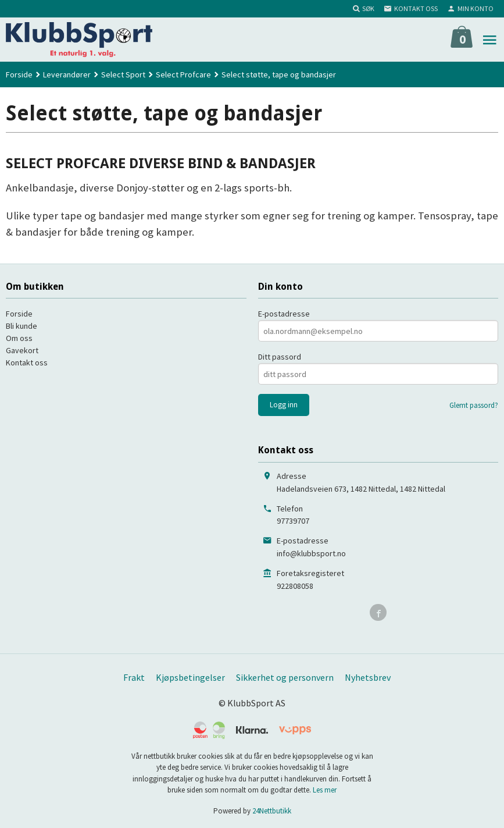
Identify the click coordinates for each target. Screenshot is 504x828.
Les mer (325, 790)
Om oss (19, 338)
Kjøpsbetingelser (190, 677)
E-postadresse (284, 314)
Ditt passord (280, 357)
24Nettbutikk (272, 811)
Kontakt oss (27, 363)
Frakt (134, 677)
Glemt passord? (474, 405)
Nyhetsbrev (368, 677)
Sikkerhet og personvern (285, 677)
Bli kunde (22, 326)
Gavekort (22, 350)
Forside (19, 74)
